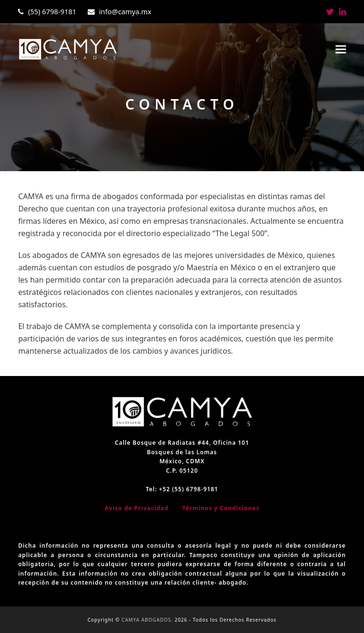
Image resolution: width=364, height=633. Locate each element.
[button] (341, 50)
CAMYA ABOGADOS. (147, 620)
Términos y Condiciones (221, 508)
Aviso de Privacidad (137, 508)
